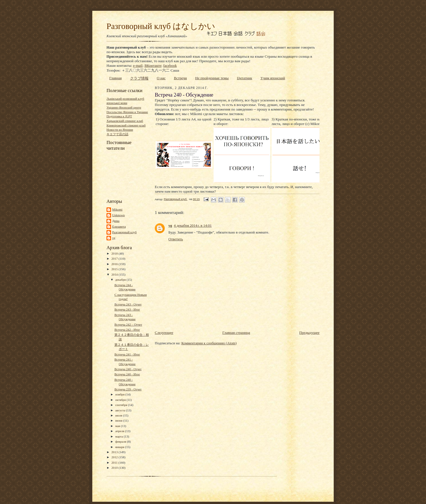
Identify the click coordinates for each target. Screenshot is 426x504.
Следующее (164, 333)
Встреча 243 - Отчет (128, 304)
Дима (116, 221)
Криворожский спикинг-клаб (126, 125)
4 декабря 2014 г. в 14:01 (193, 225)
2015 (115, 269)
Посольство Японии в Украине (127, 112)
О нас (161, 78)
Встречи (180, 78)
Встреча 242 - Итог (127, 330)
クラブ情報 (139, 78)
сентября (122, 405)
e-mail (138, 65)
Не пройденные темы (212, 78)
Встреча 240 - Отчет (128, 369)
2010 (115, 468)
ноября (120, 394)
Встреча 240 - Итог (127, 374)
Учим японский (273, 78)
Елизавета (119, 226)
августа (121, 410)
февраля (121, 441)
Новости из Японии (120, 130)
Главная (116, 78)
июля (119, 415)
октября (121, 400)
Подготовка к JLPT (119, 116)
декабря (121, 280)
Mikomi (117, 209)
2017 (115, 259)
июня (119, 420)
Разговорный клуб (124, 232)
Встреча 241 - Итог (127, 354)
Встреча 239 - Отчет (128, 389)
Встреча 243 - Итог (127, 309)
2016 (115, 264)
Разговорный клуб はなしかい (161, 26)
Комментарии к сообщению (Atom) (209, 343)
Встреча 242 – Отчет (128, 324)
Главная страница (236, 333)
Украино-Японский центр (124, 107)
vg (114, 238)
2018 (115, 253)
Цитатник (245, 78)
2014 (115, 274)
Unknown (118, 215)
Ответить (176, 239)
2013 (115, 452)
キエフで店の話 (117, 134)
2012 (115, 457)
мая (118, 426)
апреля (120, 431)
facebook (170, 65)
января (120, 447)
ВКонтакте (153, 65)
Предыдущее (310, 333)
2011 (115, 463)
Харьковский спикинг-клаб (125, 121)
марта (120, 436)
